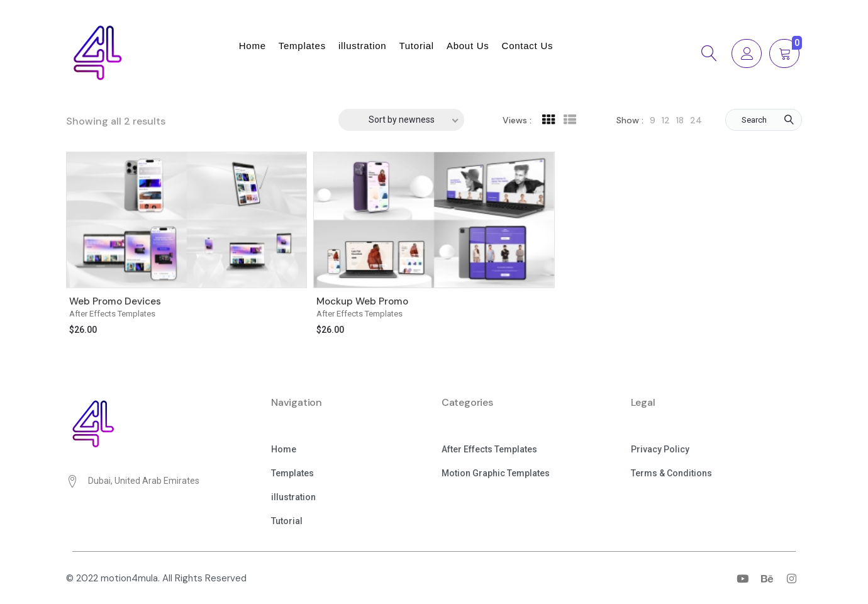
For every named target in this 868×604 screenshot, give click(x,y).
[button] (284, 450)
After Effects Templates (112, 314)
